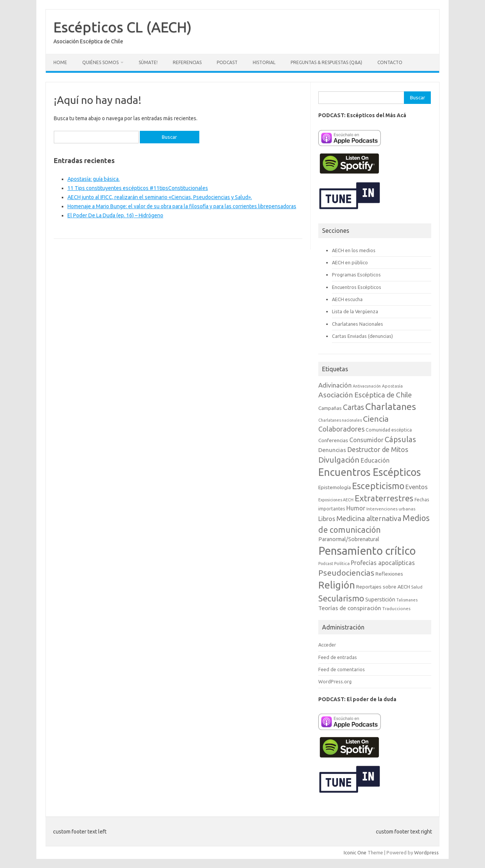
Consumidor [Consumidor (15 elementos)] (366, 440)
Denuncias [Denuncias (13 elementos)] (332, 450)
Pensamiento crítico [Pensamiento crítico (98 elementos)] (367, 551)
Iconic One (355, 852)
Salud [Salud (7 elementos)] (417, 587)
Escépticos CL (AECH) (123, 27)
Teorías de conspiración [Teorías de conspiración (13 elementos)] (350, 608)
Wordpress (426, 852)
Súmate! (148, 62)
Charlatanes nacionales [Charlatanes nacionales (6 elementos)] (340, 420)
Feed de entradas (338, 657)
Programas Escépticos (356, 275)
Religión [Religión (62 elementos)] (337, 585)
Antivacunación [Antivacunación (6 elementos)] (367, 386)
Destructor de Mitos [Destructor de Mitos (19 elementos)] (378, 449)
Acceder (327, 645)
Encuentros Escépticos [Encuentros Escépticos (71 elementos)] (370, 472)
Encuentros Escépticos (357, 287)
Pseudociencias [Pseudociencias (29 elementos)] (346, 573)
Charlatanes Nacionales (357, 324)
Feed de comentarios (342, 669)
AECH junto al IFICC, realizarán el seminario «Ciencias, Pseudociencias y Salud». (160, 197)
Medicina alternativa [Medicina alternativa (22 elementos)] (369, 518)
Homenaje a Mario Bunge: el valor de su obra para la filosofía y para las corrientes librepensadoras (182, 206)
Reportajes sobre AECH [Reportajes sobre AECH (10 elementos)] (383, 587)
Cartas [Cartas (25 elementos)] (354, 407)
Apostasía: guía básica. (94, 179)
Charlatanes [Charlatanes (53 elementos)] (391, 407)
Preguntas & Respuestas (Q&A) (326, 62)
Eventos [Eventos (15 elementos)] (417, 487)
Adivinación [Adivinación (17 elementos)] (335, 385)
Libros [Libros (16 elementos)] (327, 519)
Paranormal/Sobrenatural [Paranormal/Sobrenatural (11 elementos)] (349, 539)
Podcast (227, 62)
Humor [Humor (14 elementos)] (356, 508)
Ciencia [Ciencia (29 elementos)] (376, 419)
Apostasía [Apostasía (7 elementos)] (392, 386)
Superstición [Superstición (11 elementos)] (380, 600)
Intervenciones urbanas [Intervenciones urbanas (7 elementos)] (391, 509)
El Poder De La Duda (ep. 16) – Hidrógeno (115, 215)
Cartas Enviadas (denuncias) (362, 336)
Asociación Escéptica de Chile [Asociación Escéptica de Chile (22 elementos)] (365, 395)
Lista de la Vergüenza (355, 311)
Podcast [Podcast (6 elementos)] (326, 563)
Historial (264, 62)
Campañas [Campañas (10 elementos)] (330, 408)
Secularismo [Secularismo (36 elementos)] (341, 598)
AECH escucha (347, 299)
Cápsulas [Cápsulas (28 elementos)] (400, 439)
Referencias (187, 62)
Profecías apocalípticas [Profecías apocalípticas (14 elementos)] (383, 563)
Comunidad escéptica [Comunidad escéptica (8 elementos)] (389, 430)
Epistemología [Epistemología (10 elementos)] (335, 487)
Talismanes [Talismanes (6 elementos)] (407, 600)
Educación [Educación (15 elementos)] (375, 460)
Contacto (390, 62)
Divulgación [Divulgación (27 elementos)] (339, 460)
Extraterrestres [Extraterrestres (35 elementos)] (384, 498)
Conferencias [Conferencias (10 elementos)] (333, 440)
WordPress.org (335, 681)
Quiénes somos (100, 62)
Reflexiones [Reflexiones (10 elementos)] (389, 574)
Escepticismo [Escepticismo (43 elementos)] (378, 486)
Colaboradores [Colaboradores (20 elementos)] (341, 429)
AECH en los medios (354, 250)
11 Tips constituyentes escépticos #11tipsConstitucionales (138, 188)
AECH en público (350, 262)
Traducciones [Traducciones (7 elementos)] (396, 608)
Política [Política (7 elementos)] (342, 563)
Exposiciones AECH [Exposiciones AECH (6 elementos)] (336, 500)
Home (60, 62)
